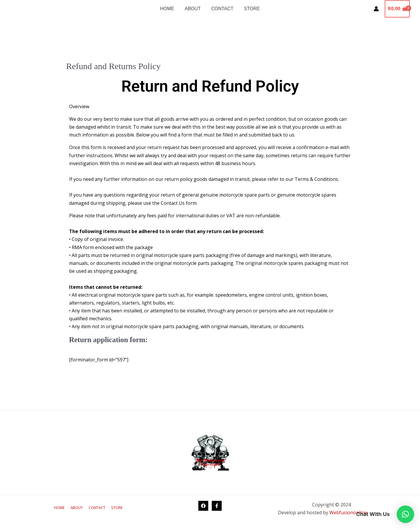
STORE (250, 9)
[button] (405, 514)
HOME (169, 9)
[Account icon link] (376, 9)
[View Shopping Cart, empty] (397, 9)
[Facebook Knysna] (203, 506)
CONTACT (222, 9)
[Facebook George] (217, 506)
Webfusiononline (349, 512)
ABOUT (193, 9)
